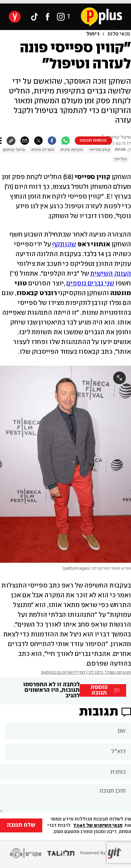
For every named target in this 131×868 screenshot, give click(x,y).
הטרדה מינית (42, 150)
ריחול (93, 34)
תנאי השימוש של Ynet (98, 825)
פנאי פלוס (119, 34)
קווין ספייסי (100, 150)
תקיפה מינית (71, 150)
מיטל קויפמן (14, 150)
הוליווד (120, 159)
